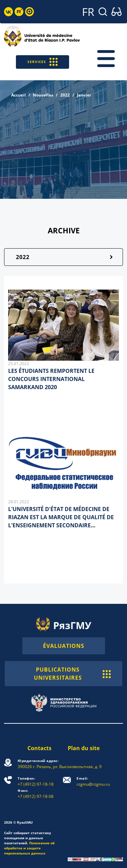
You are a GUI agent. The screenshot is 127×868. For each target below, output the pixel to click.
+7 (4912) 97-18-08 (36, 794)
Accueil (18, 95)
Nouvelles (43, 95)
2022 (65, 95)
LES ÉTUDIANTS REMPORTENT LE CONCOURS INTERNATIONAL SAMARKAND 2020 (51, 379)
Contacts (39, 748)
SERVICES (43, 62)
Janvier (84, 95)
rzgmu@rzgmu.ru (93, 781)
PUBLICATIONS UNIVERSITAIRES (72, 674)
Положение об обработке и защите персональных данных (29, 848)
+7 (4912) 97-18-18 (36, 781)
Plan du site (84, 748)
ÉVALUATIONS (64, 646)
